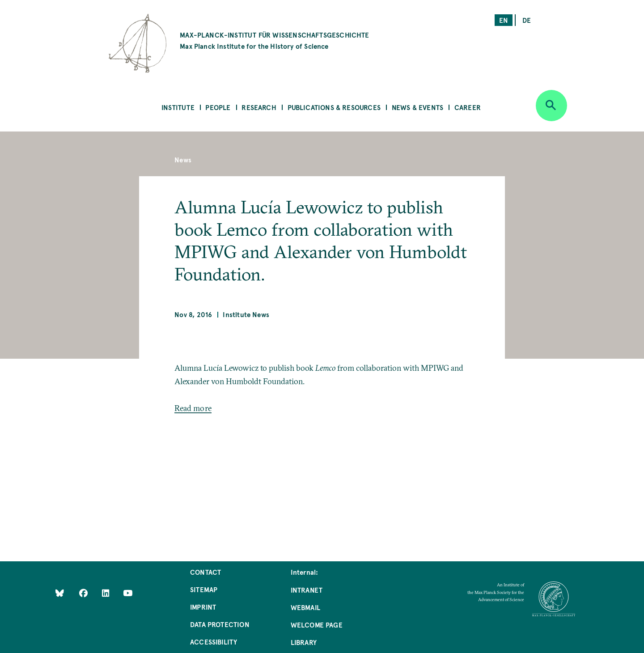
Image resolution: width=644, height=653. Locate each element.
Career (468, 107)
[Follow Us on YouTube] (128, 592)
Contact (205, 572)
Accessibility (214, 642)
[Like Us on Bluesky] (60, 592)
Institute (178, 107)
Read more (193, 408)
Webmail (305, 607)
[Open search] (551, 106)
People (218, 107)
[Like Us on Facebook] (84, 592)
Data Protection (220, 624)
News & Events (417, 107)
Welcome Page (317, 625)
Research (259, 107)
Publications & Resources (334, 107)
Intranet (307, 590)
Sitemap (204, 589)
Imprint (203, 607)
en (504, 20)
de (527, 20)
